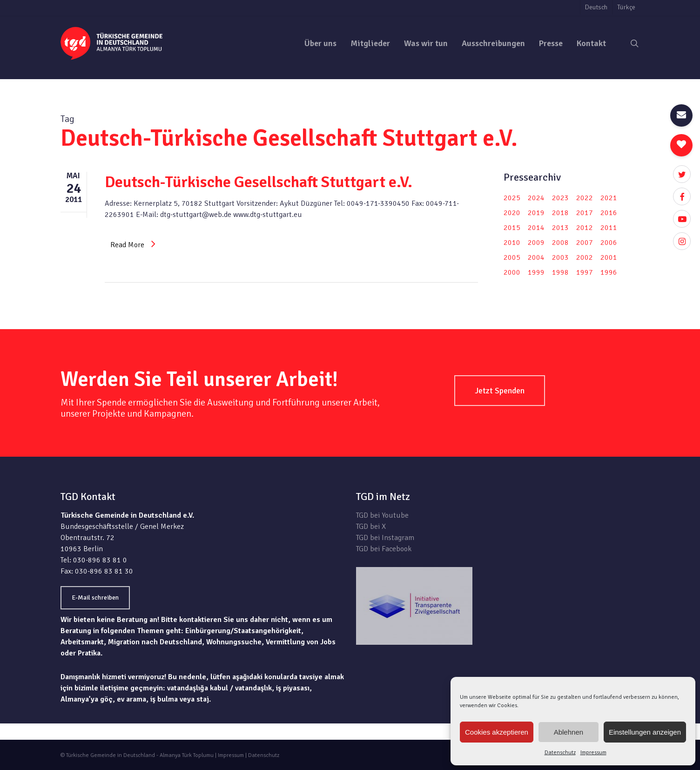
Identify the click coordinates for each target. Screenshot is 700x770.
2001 (609, 257)
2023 (560, 198)
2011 (609, 228)
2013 (560, 228)
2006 (609, 243)
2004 (536, 257)
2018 (560, 213)
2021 (609, 198)
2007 (585, 243)
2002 (585, 257)
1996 (609, 272)
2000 (512, 272)
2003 (560, 257)
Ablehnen (569, 732)
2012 (585, 228)
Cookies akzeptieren (497, 732)
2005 (512, 257)
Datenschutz (560, 753)
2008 (560, 243)
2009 (536, 243)
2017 (585, 213)
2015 (512, 228)
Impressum (593, 753)
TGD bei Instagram (385, 538)
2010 (512, 243)
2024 (536, 198)
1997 (585, 272)
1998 (560, 272)
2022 (585, 198)
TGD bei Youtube (382, 515)
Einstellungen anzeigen (645, 732)
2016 (609, 213)
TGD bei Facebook (384, 549)
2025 (512, 198)
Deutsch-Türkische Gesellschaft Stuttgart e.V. (259, 182)
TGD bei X (371, 527)
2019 (536, 213)
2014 (536, 228)
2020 (512, 213)
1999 (536, 272)
